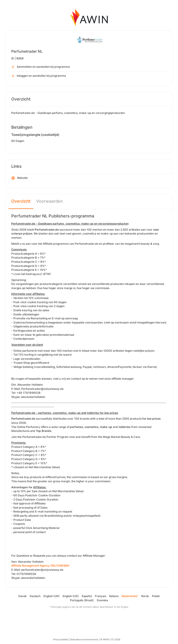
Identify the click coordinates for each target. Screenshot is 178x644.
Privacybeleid (61, 639)
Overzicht (21, 201)
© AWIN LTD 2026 (110, 639)
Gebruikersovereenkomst (84, 639)
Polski (156, 596)
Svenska (102, 600)
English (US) (71, 596)
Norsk (145, 596)
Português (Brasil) (82, 600)
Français (101, 596)
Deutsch (35, 596)
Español (87, 596)
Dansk (23, 596)
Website (20, 178)
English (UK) (52, 596)
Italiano (114, 596)
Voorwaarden (50, 201)
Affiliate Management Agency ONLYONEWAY (40, 566)
